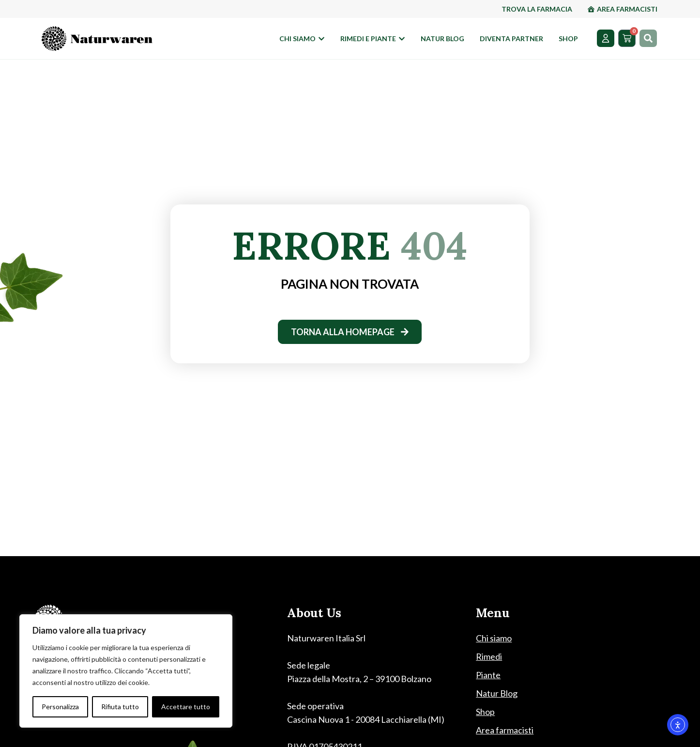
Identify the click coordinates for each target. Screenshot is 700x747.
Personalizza (60, 707)
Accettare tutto (186, 707)
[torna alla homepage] (350, 332)
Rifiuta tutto (120, 707)
